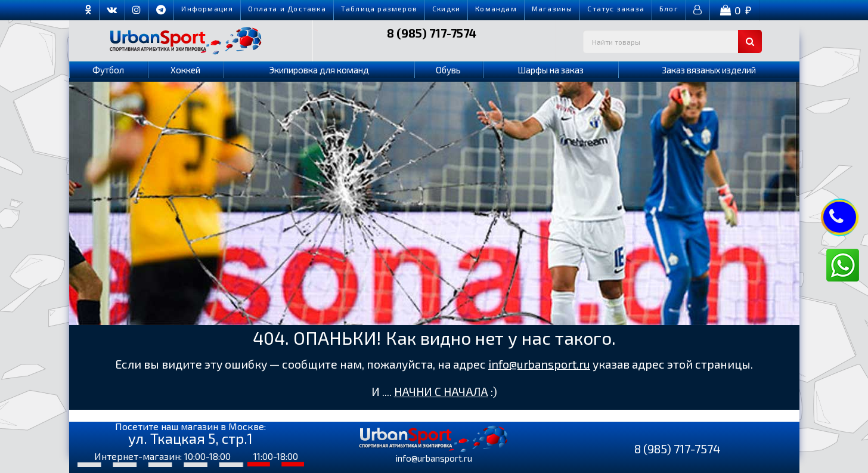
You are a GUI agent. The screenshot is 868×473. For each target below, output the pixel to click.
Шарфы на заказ (551, 70)
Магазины (552, 8)
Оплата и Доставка (287, 8)
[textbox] (672, 41)
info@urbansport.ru (539, 364)
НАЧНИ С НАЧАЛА (441, 392)
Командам (496, 8)
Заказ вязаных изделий (709, 70)
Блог (669, 8)
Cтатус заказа (616, 8)
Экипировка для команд (319, 70)
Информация (207, 8)
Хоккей (185, 70)
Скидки (446, 8)
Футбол (108, 70)
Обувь (448, 70)
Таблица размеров (379, 8)
